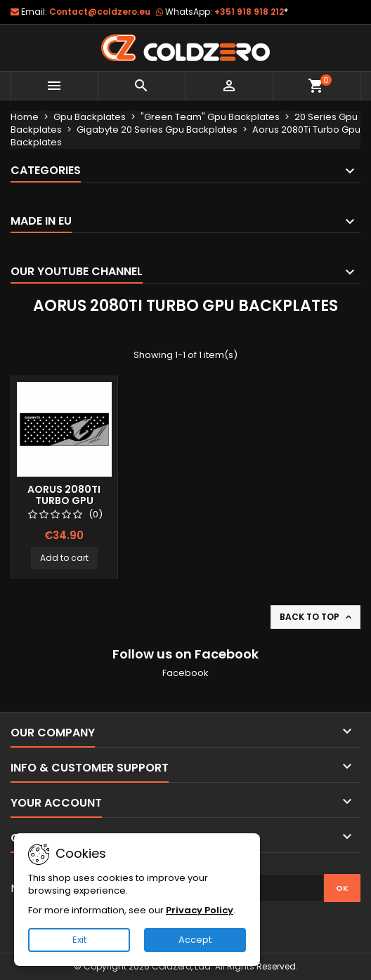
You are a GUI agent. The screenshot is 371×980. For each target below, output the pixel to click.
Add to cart (64, 558)
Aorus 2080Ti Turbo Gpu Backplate (64, 501)
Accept (195, 940)
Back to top (317, 617)
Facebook (185, 673)
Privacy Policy (200, 910)
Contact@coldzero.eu (100, 12)
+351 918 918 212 (251, 12)
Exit (79, 940)
